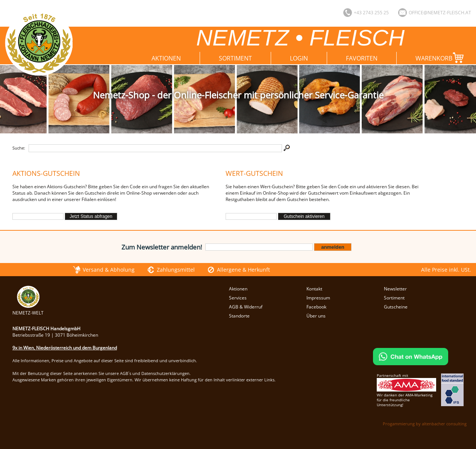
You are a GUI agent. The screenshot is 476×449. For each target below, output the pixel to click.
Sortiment (235, 58)
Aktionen (166, 58)
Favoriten (362, 58)
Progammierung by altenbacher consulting (425, 424)
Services (238, 298)
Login (299, 58)
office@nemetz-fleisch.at (440, 13)
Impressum (318, 298)
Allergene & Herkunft (243, 270)
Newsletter (395, 289)
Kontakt (314, 289)
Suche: (19, 148)
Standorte (239, 316)
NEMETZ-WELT (28, 310)
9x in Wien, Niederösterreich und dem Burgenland (65, 348)
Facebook (316, 307)
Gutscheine (396, 307)
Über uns (316, 316)
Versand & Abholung (109, 270)
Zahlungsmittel (176, 270)
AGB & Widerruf (246, 307)
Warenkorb (441, 58)
